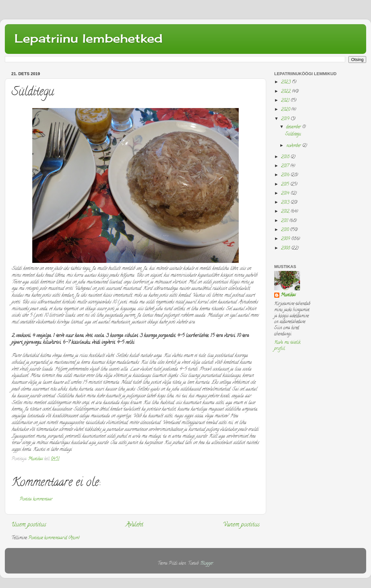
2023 (286, 82)
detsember (294, 127)
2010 (286, 230)
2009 (286, 239)
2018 (286, 157)
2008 (286, 249)
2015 (286, 185)
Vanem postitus (241, 525)
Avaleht (135, 525)
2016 (286, 175)
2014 (286, 194)
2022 (286, 92)
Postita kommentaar (36, 499)
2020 (286, 110)
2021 (286, 101)
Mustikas (288, 296)
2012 (286, 212)
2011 (285, 221)
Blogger (207, 564)
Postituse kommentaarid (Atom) (54, 538)
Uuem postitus (29, 525)
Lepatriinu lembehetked (89, 38)
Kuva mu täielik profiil (287, 346)
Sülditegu (293, 134)
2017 (286, 166)
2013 (286, 203)
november (294, 146)
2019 (286, 119)
